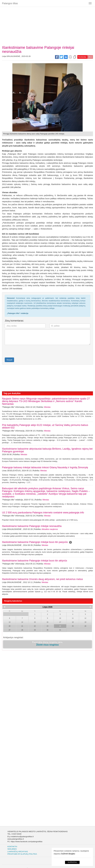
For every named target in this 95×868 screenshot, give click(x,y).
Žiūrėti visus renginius (47, 645)
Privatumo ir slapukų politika (22, 854)
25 (73, 626)
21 (22, 626)
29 (35, 630)
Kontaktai (12, 847)
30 (47, 630)
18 (73, 622)
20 (10, 626)
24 (60, 626)
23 (47, 626)
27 (10, 630)
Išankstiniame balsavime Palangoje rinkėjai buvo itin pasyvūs (37, 542)
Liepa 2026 (47, 607)
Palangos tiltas (10, 3)
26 (85, 626)
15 (35, 622)
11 (73, 618)
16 (47, 622)
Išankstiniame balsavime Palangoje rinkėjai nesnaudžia (32, 526)
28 (22, 630)
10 (60, 618)
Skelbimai (12, 849)
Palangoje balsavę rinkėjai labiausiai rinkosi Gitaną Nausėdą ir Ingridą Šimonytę (45, 467)
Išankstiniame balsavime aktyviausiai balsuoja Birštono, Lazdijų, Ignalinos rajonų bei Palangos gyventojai (47, 450)
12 (85, 618)
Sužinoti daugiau (68, 854)
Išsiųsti (9, 360)
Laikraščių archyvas (18, 852)
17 (60, 622)
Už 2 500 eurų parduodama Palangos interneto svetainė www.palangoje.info (43, 513)
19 (85, 622)
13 (10, 622)
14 (22, 622)
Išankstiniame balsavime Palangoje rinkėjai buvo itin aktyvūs (35, 561)
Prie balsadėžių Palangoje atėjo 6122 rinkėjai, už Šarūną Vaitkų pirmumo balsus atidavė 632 (45, 426)
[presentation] (21, 351)
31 (60, 630)
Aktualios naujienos (50, 529)
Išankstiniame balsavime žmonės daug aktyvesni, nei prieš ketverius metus (42, 579)
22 (35, 626)
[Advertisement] (47, 25)
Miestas (47, 407)
